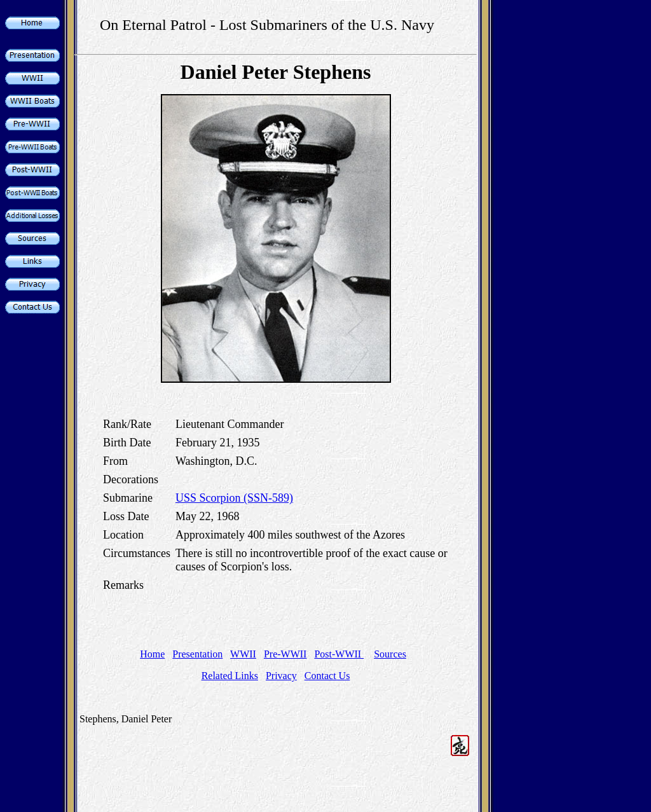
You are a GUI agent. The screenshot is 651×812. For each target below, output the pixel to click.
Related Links (230, 676)
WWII (243, 654)
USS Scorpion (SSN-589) (234, 498)
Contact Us (327, 676)
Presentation (197, 654)
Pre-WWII (285, 654)
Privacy (281, 676)
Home (152, 654)
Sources (390, 654)
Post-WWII (339, 654)
